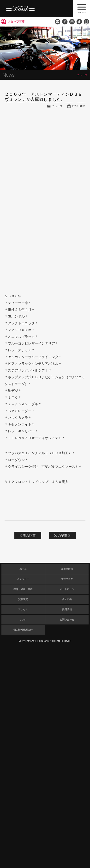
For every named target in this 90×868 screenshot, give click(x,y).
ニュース (57, 106)
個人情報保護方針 (23, 630)
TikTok (79, 22)
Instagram (72, 22)
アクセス (23, 609)
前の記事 (28, 536)
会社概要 (67, 599)
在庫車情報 (67, 569)
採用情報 (67, 609)
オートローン (67, 589)
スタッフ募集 (16, 22)
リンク (23, 620)
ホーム (23, 569)
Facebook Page (65, 22)
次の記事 (62, 536)
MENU (82, 8)
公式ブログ (67, 579)
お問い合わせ (58, 22)
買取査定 (23, 599)
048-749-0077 (86, 22)
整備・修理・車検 (23, 589)
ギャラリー (23, 579)
